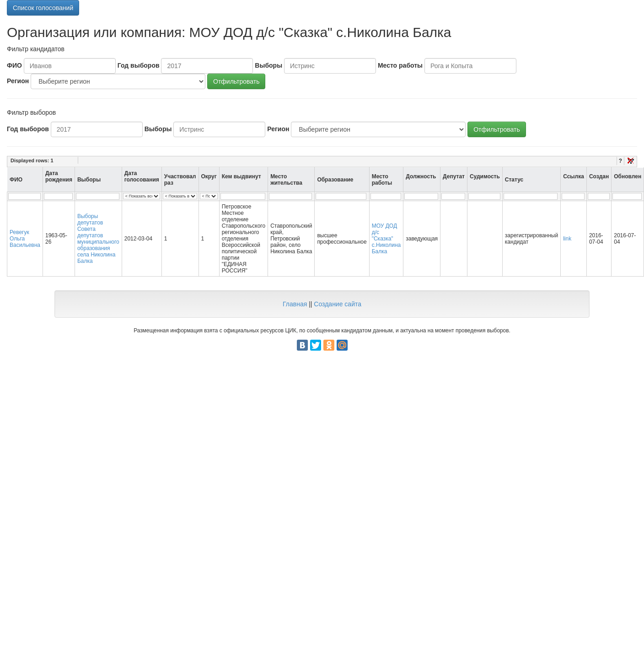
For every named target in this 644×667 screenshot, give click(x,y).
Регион (18, 81)
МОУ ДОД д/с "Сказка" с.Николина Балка (386, 239)
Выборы (268, 65)
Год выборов (139, 65)
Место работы (400, 65)
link (567, 239)
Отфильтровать (236, 81)
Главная (295, 304)
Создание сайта (338, 304)
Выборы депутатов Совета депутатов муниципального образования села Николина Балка (98, 239)
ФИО (14, 65)
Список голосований (43, 8)
